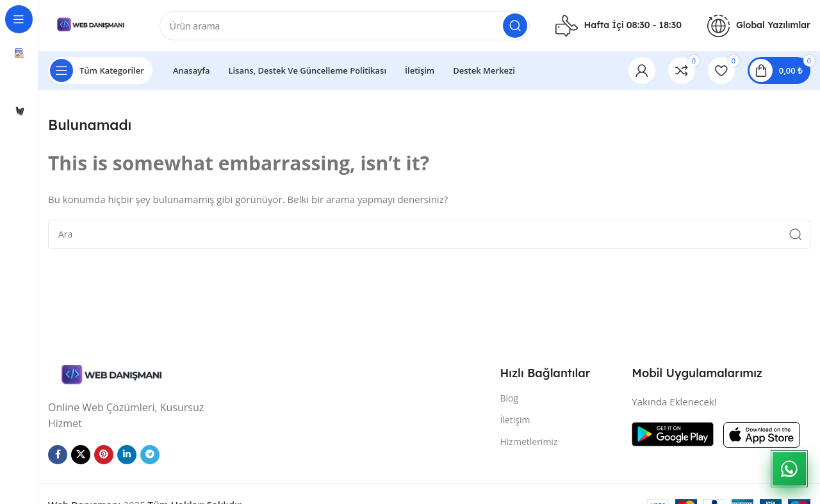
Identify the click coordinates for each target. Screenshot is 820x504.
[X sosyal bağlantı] (81, 455)
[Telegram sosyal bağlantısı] (150, 455)
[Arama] (345, 26)
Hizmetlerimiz (529, 442)
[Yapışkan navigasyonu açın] (100, 70)
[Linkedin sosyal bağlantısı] (127, 455)
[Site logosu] (91, 24)
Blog (510, 398)
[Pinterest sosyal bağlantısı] (104, 455)
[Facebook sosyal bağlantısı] (58, 455)
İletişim (515, 420)
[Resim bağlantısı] (112, 375)
